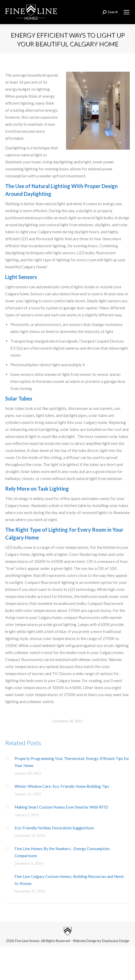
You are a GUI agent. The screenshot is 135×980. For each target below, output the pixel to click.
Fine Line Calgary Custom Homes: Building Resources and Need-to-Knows (70, 880)
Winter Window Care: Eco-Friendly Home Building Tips (62, 786)
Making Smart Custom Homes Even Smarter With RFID (61, 807)
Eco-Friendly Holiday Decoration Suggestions (54, 828)
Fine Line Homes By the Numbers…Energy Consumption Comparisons (62, 852)
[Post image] (7, 758)
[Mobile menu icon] (126, 12)
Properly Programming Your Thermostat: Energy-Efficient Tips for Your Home (72, 762)
